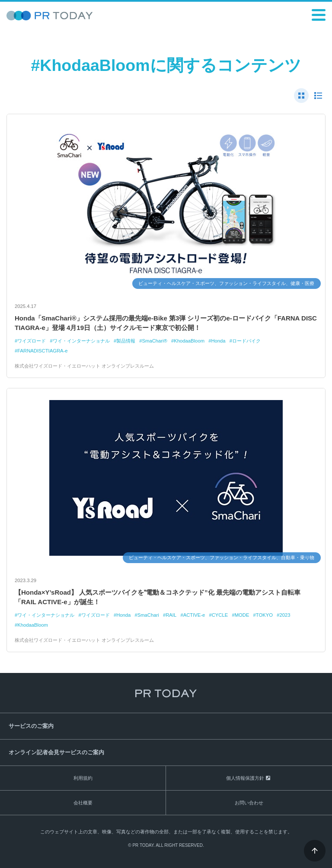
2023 (285, 615)
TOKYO (264, 615)
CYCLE (220, 615)
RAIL (171, 615)
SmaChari (148, 615)
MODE (242, 615)
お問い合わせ (249, 803)
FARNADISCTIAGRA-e (42, 351)
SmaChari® (155, 341)
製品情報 (126, 341)
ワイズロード (32, 341)
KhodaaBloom (189, 341)
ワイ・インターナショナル (81, 341)
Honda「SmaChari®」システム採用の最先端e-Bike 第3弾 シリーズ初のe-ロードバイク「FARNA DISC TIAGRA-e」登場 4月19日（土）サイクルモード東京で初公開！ (166, 323)
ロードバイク (246, 341)
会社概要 (83, 803)
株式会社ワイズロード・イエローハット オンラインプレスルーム (84, 366)
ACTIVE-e (194, 615)
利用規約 (83, 778)
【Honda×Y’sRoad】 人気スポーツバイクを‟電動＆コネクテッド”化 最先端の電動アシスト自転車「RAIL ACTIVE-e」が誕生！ (158, 597)
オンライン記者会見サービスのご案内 (56, 752)
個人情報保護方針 (245, 778)
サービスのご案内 (31, 726)
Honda (218, 341)
